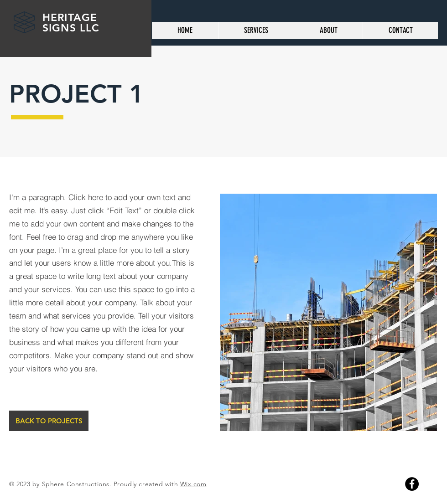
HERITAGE (72, 17)
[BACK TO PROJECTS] (49, 421)
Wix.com (193, 484)
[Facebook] (412, 484)
